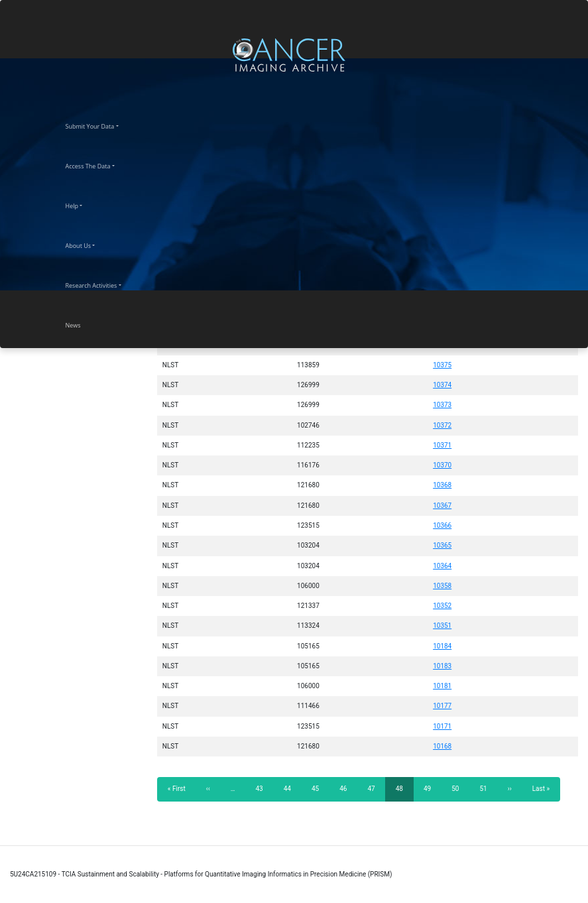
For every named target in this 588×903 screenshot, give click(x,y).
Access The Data (100, 164)
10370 (442, 465)
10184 (442, 646)
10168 (442, 746)
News (85, 324)
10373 (442, 405)
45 (319, 788)
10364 (442, 566)
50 (459, 788)
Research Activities (103, 284)
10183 (442, 666)
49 (431, 788)
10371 (442, 445)
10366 (442, 525)
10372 (442, 425)
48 (405, 793)
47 (375, 788)
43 (263, 788)
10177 (442, 706)
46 (347, 788)
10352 (442, 606)
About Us (90, 244)
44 (291, 788)
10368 (442, 485)
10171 (442, 726)
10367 (442, 506)
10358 (442, 586)
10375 (442, 365)
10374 (442, 385)
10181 (442, 686)
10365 (442, 545)
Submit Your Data (102, 125)
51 (487, 788)
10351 (442, 626)
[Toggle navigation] (576, 55)
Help (84, 204)
